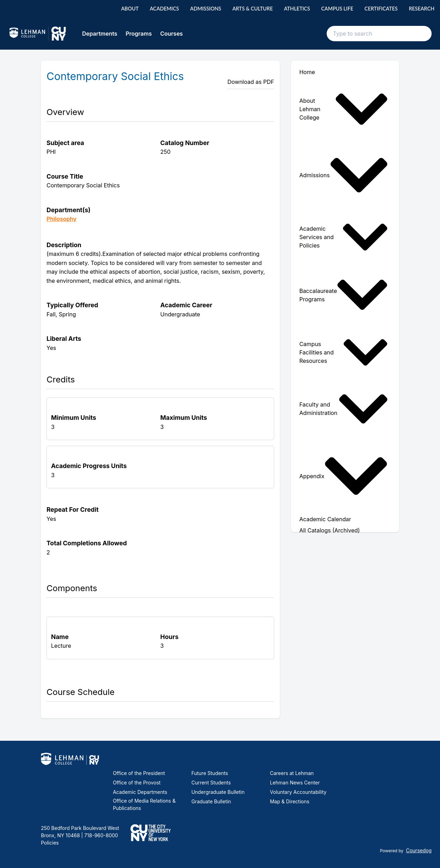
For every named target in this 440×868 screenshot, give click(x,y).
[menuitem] (345, 109)
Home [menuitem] (307, 72)
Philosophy (62, 219)
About (130, 9)
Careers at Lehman (292, 773)
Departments (100, 34)
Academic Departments (140, 792)
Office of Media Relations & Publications (144, 804)
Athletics (297, 9)
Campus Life (337, 9)
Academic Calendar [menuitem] (325, 519)
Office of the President (139, 773)
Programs (139, 34)
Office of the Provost (137, 783)
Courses (172, 34)
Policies (50, 843)
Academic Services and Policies (344, 237)
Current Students (211, 783)
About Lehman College (344, 109)
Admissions (206, 9)
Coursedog (419, 850)
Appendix (344, 476)
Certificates (381, 9)
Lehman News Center (295, 783)
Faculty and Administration (344, 409)
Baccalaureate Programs (344, 295)
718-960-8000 (100, 835)
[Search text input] (379, 34)
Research (422, 9)
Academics (164, 9)
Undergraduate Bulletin (218, 792)
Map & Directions (290, 801)
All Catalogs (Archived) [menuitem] (330, 530)
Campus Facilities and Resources (344, 352)
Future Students (210, 773)
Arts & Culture (253, 9)
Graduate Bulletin (211, 801)
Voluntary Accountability (298, 792)
